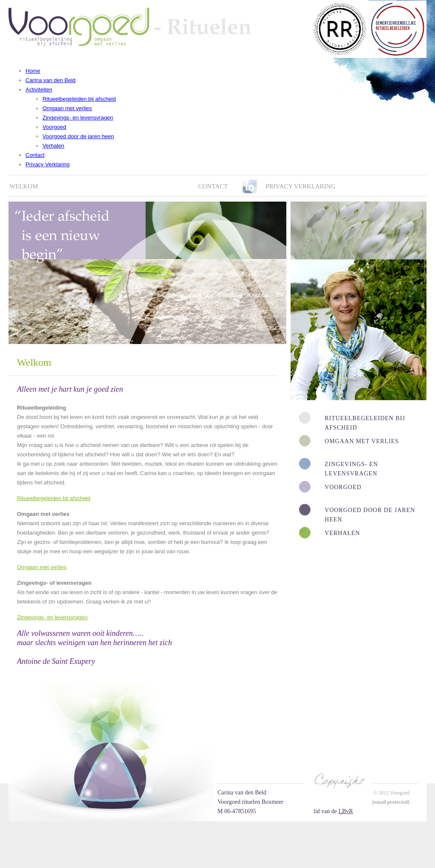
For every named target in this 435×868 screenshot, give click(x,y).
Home (33, 71)
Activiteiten (39, 90)
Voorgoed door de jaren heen (78, 136)
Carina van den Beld (51, 80)
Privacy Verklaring (48, 164)
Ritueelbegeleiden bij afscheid (79, 99)
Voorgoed (54, 127)
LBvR (346, 811)
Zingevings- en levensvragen (78, 118)
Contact (35, 155)
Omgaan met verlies (67, 108)
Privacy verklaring (300, 186)
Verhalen (53, 146)
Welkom (24, 186)
